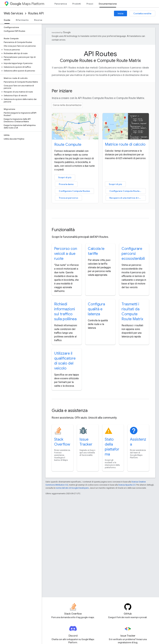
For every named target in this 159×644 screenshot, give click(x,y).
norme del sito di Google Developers (72, 488)
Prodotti (77, 4)
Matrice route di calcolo (125, 144)
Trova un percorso (68, 198)
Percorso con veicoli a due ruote (66, 254)
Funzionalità (63, 230)
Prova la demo (66, 184)
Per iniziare (62, 91)
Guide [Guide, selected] (7, 20)
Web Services (13, 13)
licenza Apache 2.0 (127, 485)
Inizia (120, 13)
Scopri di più (65, 177)
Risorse (38, 20)
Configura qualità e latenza (96, 309)
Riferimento (22, 20)
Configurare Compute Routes (74, 191)
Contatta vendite (142, 13)
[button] (20, 50)
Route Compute (68, 145)
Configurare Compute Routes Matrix (128, 191)
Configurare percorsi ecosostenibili (133, 254)
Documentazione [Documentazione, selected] (108, 4)
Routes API (36, 13)
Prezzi (90, 4)
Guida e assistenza (70, 410)
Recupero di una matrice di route (127, 198)
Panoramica (61, 4)
